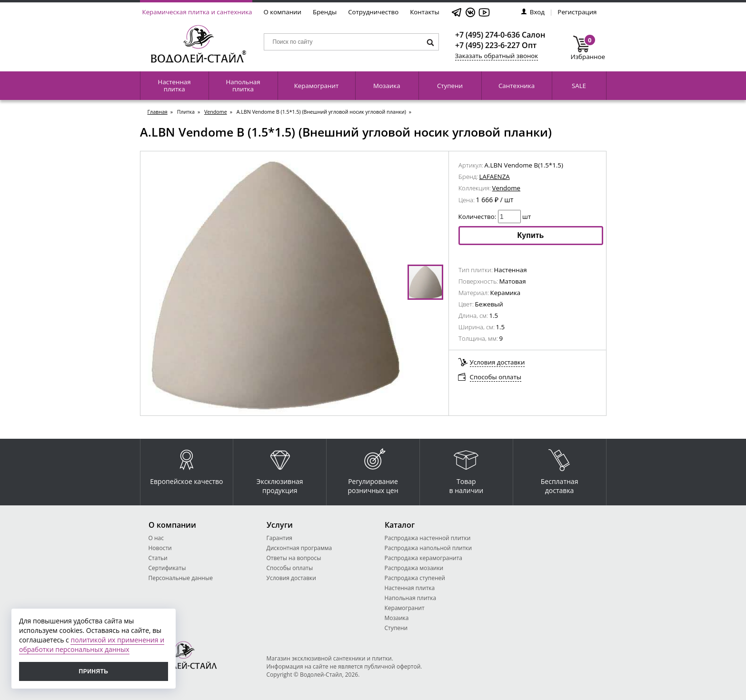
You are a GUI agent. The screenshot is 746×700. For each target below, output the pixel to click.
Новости (160, 548)
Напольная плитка (243, 85)
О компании (283, 12)
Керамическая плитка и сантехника (197, 12)
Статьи (158, 558)
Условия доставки (497, 362)
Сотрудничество (373, 12)
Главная (158, 112)
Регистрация (577, 12)
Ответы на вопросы (294, 558)
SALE (579, 86)
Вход (533, 12)
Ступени (450, 86)
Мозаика (387, 86)
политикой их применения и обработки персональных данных (92, 645)
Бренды (325, 12)
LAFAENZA (495, 177)
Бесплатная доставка (560, 469)
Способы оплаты (496, 377)
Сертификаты (167, 568)
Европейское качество (186, 465)
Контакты (425, 12)
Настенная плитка (174, 85)
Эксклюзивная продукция (280, 469)
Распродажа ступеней (415, 578)
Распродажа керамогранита (424, 558)
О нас (156, 538)
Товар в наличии (467, 469)
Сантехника (517, 86)
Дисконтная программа (299, 548)
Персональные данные (181, 578)
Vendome (216, 112)
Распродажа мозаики (414, 568)
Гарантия (279, 538)
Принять (94, 671)
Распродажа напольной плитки (428, 548)
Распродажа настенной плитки (428, 538)
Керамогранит (316, 86)
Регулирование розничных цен (373, 469)
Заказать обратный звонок (497, 56)
